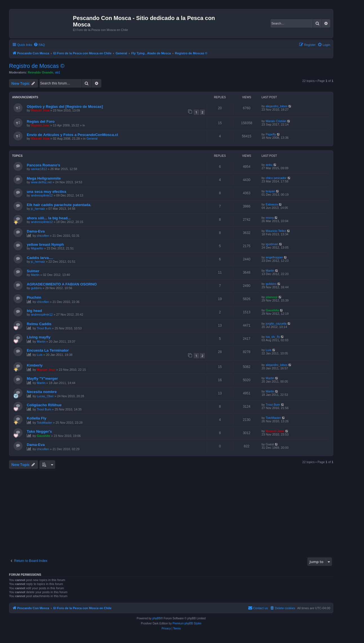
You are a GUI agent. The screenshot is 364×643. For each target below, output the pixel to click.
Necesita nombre (42, 392)
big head (34, 311)
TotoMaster (44, 423)
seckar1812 (39, 169)
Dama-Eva (36, 231)
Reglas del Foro (41, 121)
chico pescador (276, 178)
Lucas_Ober (45, 396)
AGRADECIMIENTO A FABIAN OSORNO (62, 284)
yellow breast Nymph (45, 245)
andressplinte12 (42, 195)
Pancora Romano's (43, 165)
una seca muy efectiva (46, 192)
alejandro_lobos (277, 106)
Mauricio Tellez (276, 231)
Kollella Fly (37, 418)
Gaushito (273, 310)
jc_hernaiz (38, 209)
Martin (35, 275)
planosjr (272, 297)
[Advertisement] (178, 512)
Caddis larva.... (40, 258)
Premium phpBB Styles (187, 623)
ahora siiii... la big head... (49, 218)
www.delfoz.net (41, 182)
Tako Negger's (39, 431)
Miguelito (37, 248)
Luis (40, 355)
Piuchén (34, 297)
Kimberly (35, 365)
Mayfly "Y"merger (42, 379)
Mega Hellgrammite (44, 178)
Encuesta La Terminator (48, 350)
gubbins (36, 288)
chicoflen (43, 236)
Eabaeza (272, 204)
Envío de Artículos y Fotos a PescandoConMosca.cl (72, 135)
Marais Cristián (276, 121)
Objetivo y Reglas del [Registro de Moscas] (65, 107)
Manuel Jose (40, 110)
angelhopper (274, 257)
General (92, 139)
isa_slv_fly (273, 337)
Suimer (33, 271)
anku (269, 165)
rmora (270, 218)
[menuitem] (39, 45)
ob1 (57, 72)
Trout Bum (44, 328)
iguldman (272, 244)
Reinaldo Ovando (41, 72)
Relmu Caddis (39, 324)
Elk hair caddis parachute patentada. (59, 205)
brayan (271, 191)
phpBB (157, 618)
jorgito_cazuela (276, 323)
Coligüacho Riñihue (44, 405)
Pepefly (271, 134)
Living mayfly (39, 337)
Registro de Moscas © (37, 66)
